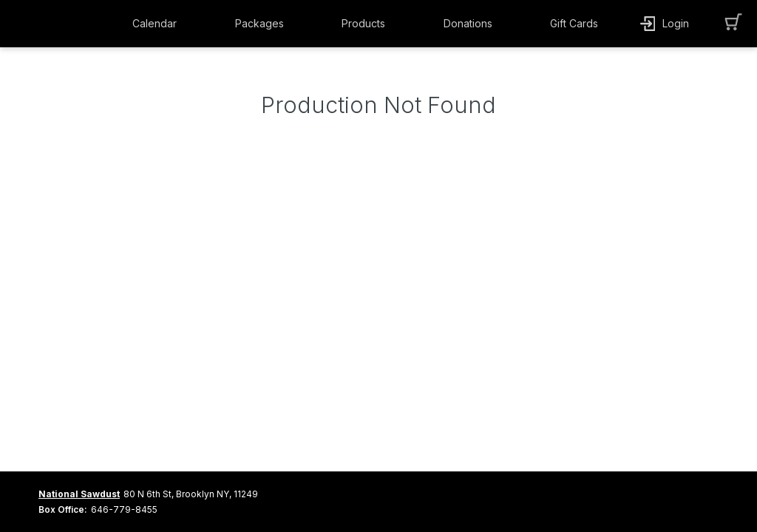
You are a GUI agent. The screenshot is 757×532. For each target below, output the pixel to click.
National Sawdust (79, 494)
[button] (158, 24)
